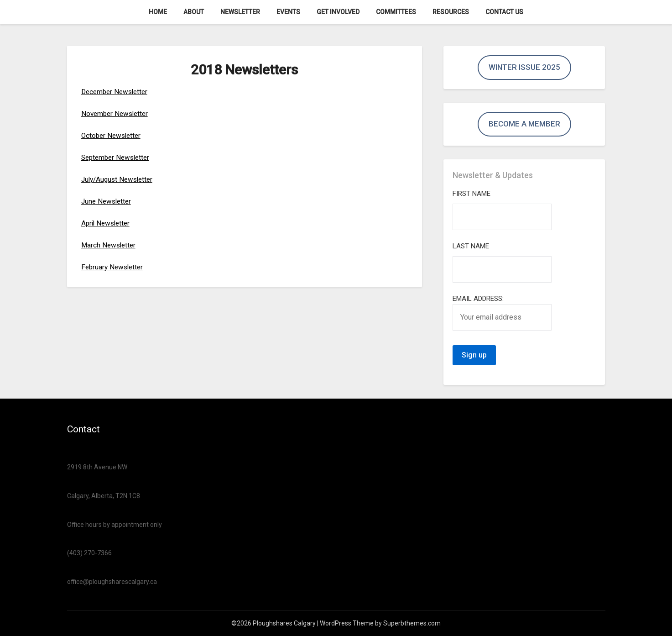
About (194, 12)
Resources (451, 12)
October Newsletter (113, 135)
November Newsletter (117, 113)
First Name (471, 194)
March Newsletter (110, 245)
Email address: (502, 313)
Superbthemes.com (412, 623)
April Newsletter (107, 223)
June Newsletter (108, 201)
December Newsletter (117, 92)
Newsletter (240, 12)
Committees (396, 12)
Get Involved (338, 12)
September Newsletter (118, 157)
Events (288, 12)
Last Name (471, 246)
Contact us (504, 12)
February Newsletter (114, 267)
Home (158, 12)
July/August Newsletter (119, 179)
